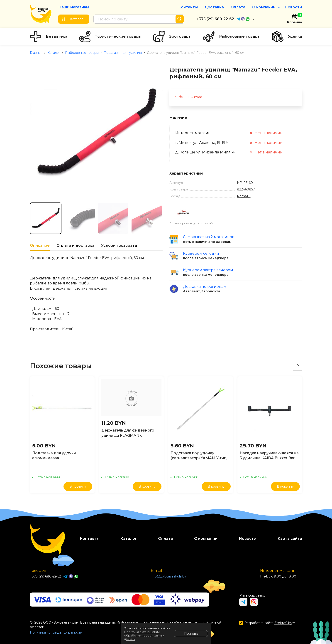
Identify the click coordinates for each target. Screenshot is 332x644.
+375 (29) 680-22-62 (215, 19)
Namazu (244, 196)
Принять (191, 634)
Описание (40, 246)
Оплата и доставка (75, 246)
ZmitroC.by (283, 623)
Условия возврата (119, 246)
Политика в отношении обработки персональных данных (144, 635)
